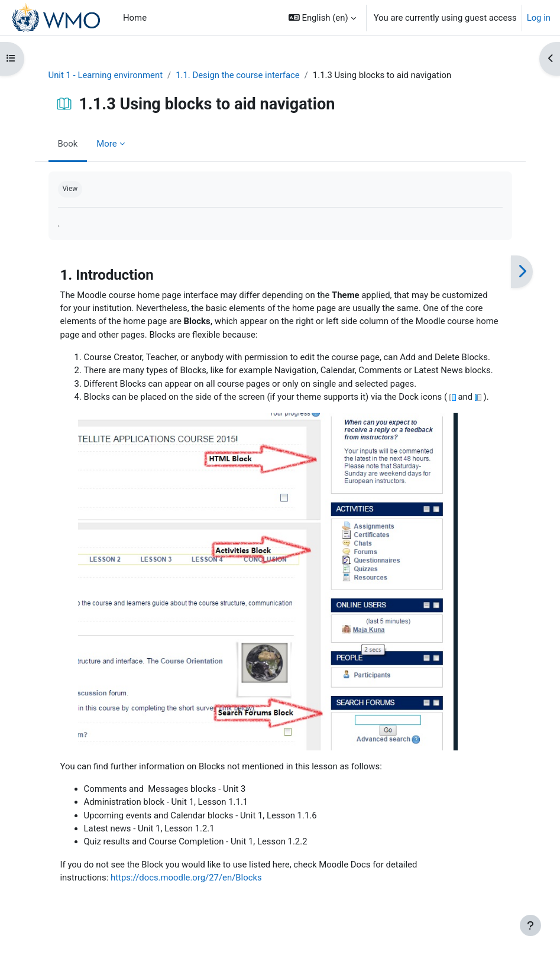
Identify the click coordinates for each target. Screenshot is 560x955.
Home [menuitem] (135, 18)
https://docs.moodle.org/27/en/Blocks (186, 878)
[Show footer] (530, 925)
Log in (539, 18)
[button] (322, 18)
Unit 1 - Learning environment (106, 75)
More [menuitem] (106, 144)
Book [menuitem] (68, 144)
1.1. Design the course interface (238, 75)
